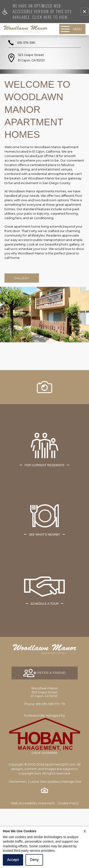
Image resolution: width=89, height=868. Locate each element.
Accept (13, 860)
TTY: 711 (45, 763)
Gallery (22, 278)
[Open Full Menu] (72, 29)
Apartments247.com (60, 824)
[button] (85, 12)
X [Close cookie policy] (85, 831)
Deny (34, 860)
